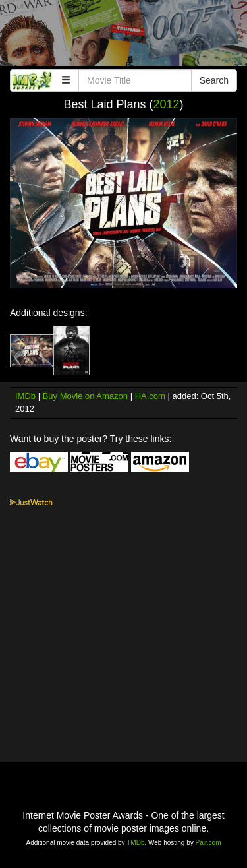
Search (214, 80)
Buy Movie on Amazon (85, 396)
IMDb (25, 396)
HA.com (150, 396)
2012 (167, 104)
